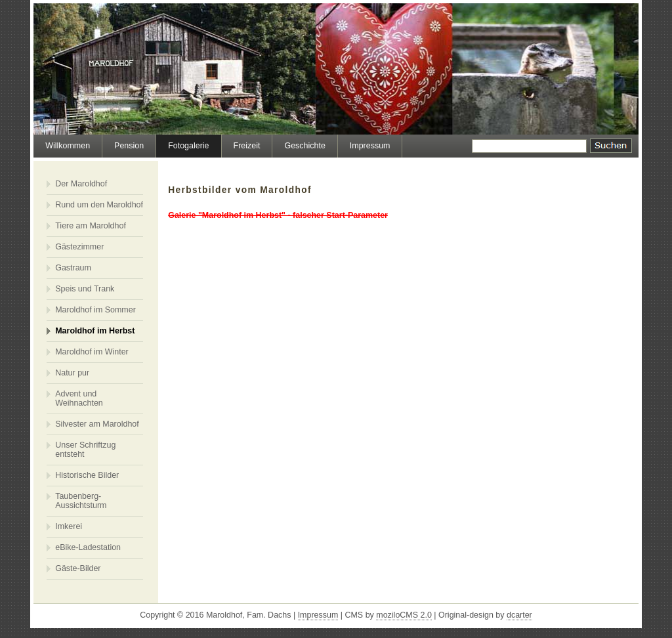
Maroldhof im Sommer (95, 310)
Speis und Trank (85, 289)
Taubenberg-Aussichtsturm (81, 501)
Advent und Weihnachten (79, 398)
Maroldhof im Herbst (95, 331)
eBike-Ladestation (88, 547)
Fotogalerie (188, 146)
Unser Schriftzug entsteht (85, 450)
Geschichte (304, 146)
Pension (129, 146)
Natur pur (72, 373)
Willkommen (68, 146)
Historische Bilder (87, 475)
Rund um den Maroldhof (99, 205)
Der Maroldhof (81, 184)
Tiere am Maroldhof (91, 226)
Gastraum (73, 268)
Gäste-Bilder (78, 568)
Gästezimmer (79, 247)
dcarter (519, 615)
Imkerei (69, 526)
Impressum (370, 146)
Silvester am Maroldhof (97, 424)
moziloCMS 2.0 (404, 615)
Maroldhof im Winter (92, 352)
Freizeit (247, 146)
